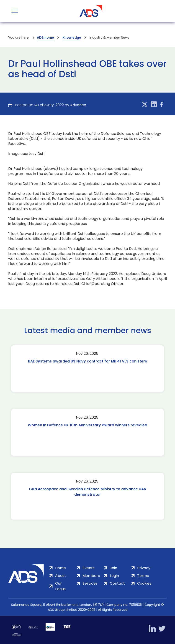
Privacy (144, 568)
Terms (143, 576)
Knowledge (72, 38)
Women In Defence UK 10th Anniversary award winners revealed (87, 425)
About (61, 576)
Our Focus (60, 586)
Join (113, 568)
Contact (117, 583)
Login (114, 576)
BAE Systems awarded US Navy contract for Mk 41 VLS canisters (87, 361)
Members (91, 576)
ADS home (45, 38)
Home (60, 568)
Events (89, 568)
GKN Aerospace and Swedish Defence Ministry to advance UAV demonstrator (88, 492)
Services (90, 583)
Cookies (144, 583)
